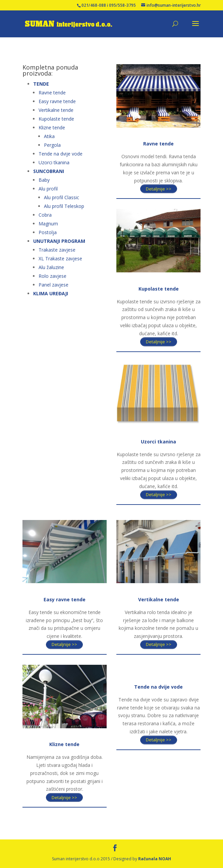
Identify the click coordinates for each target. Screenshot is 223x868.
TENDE (41, 84)
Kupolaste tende (56, 119)
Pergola (52, 145)
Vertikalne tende (56, 110)
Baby (44, 180)
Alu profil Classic (62, 197)
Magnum (48, 224)
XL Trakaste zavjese (60, 258)
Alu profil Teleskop (64, 206)
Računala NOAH (155, 859)
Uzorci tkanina (54, 162)
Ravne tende (52, 93)
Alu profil (48, 189)
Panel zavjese (53, 285)
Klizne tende (52, 127)
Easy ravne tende (57, 101)
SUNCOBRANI (49, 171)
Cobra (45, 215)
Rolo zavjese (52, 276)
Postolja (48, 232)
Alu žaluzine (51, 267)
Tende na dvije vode (61, 154)
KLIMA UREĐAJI (51, 293)
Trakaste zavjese (57, 250)
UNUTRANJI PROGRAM (59, 241)
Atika (49, 136)
